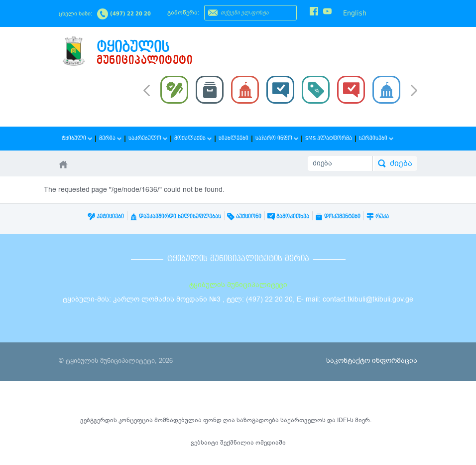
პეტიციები (106, 217)
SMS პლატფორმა (329, 138)
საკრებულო (148, 138)
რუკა (378, 217)
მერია (110, 138)
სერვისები (376, 138)
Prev (147, 90)
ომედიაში (271, 443)
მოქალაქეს (193, 138)
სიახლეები (234, 138)
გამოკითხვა (288, 217)
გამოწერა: (183, 12)
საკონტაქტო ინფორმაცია (372, 361)
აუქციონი (244, 217)
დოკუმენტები (338, 217)
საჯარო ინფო (277, 138)
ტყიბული (77, 138)
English (355, 13)
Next (414, 91)
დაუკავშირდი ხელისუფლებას (176, 217)
